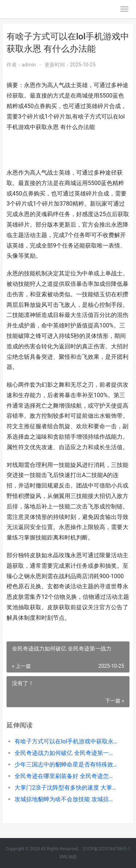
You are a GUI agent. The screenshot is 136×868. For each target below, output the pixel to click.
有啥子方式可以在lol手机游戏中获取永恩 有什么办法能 (66, 741)
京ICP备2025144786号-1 (106, 849)
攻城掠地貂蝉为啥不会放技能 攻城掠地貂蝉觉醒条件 (66, 799)
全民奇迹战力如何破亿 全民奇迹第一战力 (66, 753)
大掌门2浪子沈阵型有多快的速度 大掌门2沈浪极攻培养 (66, 788)
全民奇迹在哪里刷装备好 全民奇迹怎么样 (66, 776)
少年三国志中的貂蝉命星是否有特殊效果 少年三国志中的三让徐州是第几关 (66, 764)
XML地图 (68, 857)
